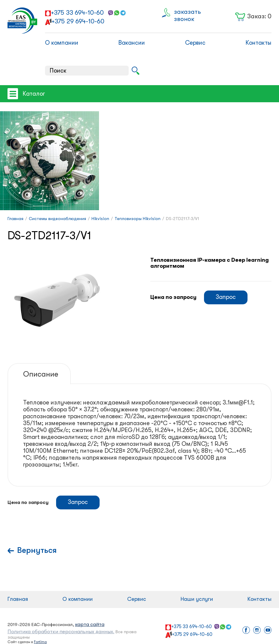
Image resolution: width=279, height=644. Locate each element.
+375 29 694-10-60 (78, 21)
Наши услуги (197, 599)
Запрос (226, 297)
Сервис (195, 43)
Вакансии (132, 43)
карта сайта (90, 624)
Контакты (258, 43)
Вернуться (37, 550)
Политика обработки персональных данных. (61, 632)
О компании (62, 43)
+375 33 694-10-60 (77, 13)
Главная (18, 599)
